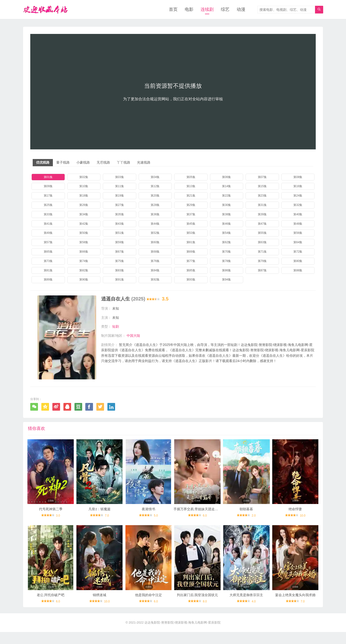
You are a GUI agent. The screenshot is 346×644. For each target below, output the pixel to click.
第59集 (120, 242)
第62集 (226, 242)
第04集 (155, 177)
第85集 (191, 271)
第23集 (262, 196)
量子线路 (63, 163)
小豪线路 (83, 163)
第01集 (48, 177)
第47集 (262, 224)
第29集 (191, 205)
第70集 (226, 252)
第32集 (298, 205)
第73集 (48, 261)
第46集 (226, 224)
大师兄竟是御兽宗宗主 (246, 607)
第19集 (120, 196)
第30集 (226, 205)
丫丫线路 (124, 163)
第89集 (48, 280)
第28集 (155, 205)
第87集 (262, 271)
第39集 (262, 215)
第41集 (48, 224)
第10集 (84, 186)
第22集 (226, 196)
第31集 (262, 205)
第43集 (120, 224)
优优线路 (43, 163)
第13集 (191, 186)
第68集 (155, 252)
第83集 (120, 271)
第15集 (262, 186)
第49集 (48, 233)
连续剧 (207, 10)
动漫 (241, 10)
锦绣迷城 (99, 607)
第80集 (298, 261)
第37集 (191, 215)
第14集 (226, 186)
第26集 (84, 205)
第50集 (84, 233)
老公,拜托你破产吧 (51, 607)
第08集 (298, 177)
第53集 (191, 233)
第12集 (155, 186)
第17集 (48, 196)
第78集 (226, 261)
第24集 (298, 196)
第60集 (155, 242)
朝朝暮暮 (246, 518)
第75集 (120, 261)
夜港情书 (148, 518)
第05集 (191, 177)
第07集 (262, 177)
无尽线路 (103, 163)
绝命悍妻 (295, 518)
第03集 (120, 177)
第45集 (191, 224)
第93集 (191, 280)
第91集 (120, 280)
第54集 (226, 233)
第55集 (262, 233)
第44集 (155, 224)
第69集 (191, 252)
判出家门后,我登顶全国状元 (198, 607)
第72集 (298, 252)
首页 (173, 10)
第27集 (120, 205)
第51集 (120, 233)
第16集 (298, 186)
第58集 (84, 242)
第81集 (48, 271)
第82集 (84, 271)
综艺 (225, 10)
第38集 (226, 215)
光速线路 (144, 163)
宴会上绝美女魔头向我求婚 (295, 607)
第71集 (262, 252)
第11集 (120, 186)
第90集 (84, 280)
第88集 (298, 271)
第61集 (191, 242)
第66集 (84, 252)
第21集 (191, 196)
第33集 (48, 215)
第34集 (84, 215)
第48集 (298, 224)
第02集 (84, 177)
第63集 (262, 242)
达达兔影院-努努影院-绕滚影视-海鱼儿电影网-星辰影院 (182, 634)
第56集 (298, 233)
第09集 (48, 186)
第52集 (155, 233)
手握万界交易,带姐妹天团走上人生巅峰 (203, 518)
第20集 (155, 196)
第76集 (155, 261)
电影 (189, 10)
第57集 (48, 242)
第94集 (226, 280)
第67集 (120, 252)
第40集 (298, 215)
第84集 (155, 271)
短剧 (116, 327)
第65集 (48, 252)
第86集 (226, 271)
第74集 (84, 261)
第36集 (155, 215)
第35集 (120, 215)
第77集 (191, 261)
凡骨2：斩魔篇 (99, 518)
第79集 (262, 261)
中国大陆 (133, 336)
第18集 (84, 196)
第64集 (298, 242)
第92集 (155, 280)
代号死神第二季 (51, 518)
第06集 (226, 177)
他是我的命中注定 (148, 607)
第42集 (84, 224)
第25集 (48, 205)
